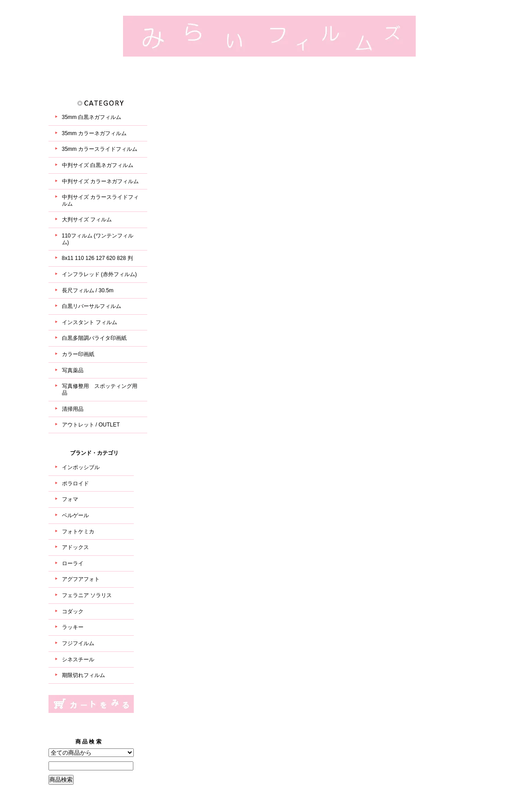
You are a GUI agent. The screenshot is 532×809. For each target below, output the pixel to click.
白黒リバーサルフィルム (92, 306)
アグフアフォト (81, 579)
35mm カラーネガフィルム (95, 133)
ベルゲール (75, 515)
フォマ (70, 499)
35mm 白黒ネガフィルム (92, 117)
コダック (73, 611)
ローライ (73, 563)
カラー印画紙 (78, 354)
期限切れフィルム (84, 675)
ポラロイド (75, 484)
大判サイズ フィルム (87, 220)
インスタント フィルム (90, 322)
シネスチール (78, 660)
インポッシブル (81, 467)
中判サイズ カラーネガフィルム (100, 181)
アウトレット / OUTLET (91, 425)
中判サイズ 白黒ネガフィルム (98, 165)
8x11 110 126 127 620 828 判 (97, 258)
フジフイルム (78, 643)
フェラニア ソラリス (87, 595)
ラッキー (73, 627)
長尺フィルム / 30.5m (88, 290)
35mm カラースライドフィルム (100, 149)
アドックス (75, 547)
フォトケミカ (78, 532)
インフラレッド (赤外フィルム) (99, 274)
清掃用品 (73, 409)
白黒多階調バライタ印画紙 (94, 338)
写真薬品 (73, 370)
